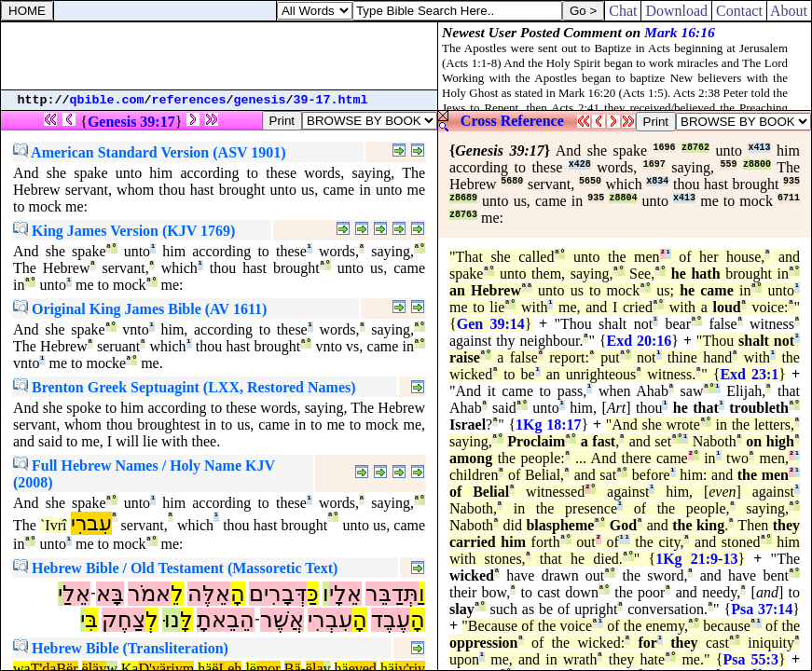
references (189, 100)
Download (676, 11)
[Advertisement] (219, 56)
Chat (623, 11)
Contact (739, 11)
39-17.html (331, 100)
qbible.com (107, 100)
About (789, 11)
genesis (260, 100)
